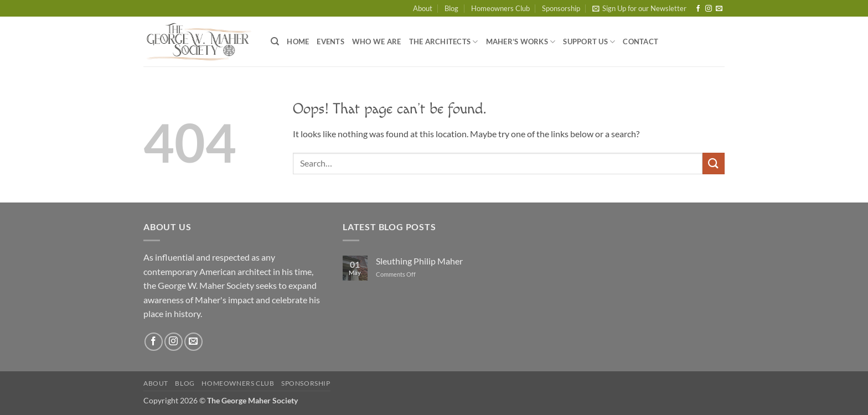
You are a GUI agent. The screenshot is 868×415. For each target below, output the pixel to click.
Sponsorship (561, 8)
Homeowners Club (500, 8)
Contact (640, 41)
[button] (639, 8)
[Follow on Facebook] (698, 9)
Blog (451, 8)
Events (330, 41)
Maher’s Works (521, 42)
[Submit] (714, 164)
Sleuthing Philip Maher (419, 261)
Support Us (589, 42)
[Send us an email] (719, 9)
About (423, 8)
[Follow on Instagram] (709, 9)
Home (298, 41)
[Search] (275, 41)
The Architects (444, 42)
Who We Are (377, 41)
